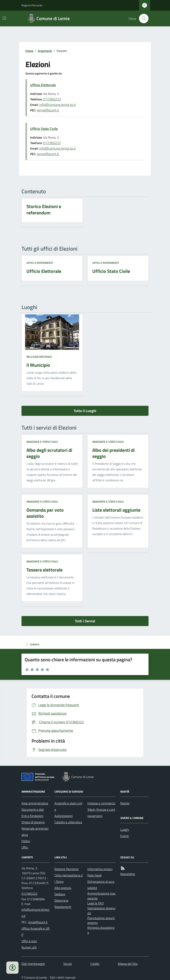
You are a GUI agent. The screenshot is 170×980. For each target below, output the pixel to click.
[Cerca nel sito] (142, 19)
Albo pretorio (63, 888)
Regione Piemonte (32, 5)
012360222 (52, 99)
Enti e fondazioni (32, 816)
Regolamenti (63, 907)
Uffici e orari (29, 941)
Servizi (68, 964)
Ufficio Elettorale (43, 85)
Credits (95, 964)
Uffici (25, 847)
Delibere (60, 894)
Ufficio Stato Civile (44, 129)
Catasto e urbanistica (68, 822)
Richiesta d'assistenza (101, 930)
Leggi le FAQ (96, 903)
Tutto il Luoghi (85, 411)
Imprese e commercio (101, 803)
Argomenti (45, 51)
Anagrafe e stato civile (42, 442)
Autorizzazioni (64, 816)
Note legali (94, 875)
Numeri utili (29, 947)
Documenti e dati (33, 810)
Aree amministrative (35, 803)
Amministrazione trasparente (101, 896)
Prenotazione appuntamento (101, 920)
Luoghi (125, 830)
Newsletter (128, 874)
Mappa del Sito (128, 964)
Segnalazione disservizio (101, 911)
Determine (61, 900)
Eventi (125, 836)
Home (29, 51)
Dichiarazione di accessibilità (101, 885)
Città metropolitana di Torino (68, 878)
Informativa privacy (100, 869)
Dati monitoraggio (33, 964)
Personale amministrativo (35, 832)
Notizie (125, 803)
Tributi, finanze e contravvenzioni (101, 813)
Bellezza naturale (39, 357)
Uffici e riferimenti (40, 263)
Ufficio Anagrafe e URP (35, 932)
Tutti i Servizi (85, 621)
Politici (26, 841)
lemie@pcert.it (48, 110)
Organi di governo (33, 822)
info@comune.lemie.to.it (57, 105)
